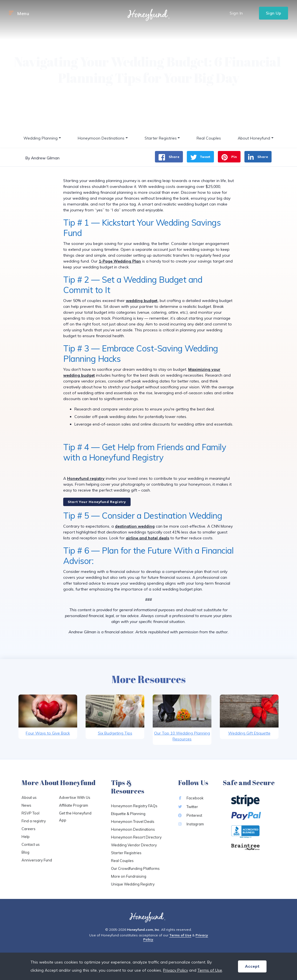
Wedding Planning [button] (41, 138)
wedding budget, (142, 301)
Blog (25, 852)
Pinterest (190, 815)
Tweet (200, 157)
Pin (229, 157)
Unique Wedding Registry (133, 884)
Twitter (188, 807)
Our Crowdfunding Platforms (135, 868)
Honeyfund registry (86, 478)
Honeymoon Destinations (133, 829)
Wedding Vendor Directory (134, 845)
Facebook (191, 798)
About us (29, 797)
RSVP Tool (30, 813)
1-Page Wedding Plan (120, 261)
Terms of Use (180, 935)
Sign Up (274, 13)
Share (169, 157)
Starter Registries (126, 853)
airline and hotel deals (148, 538)
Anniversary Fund (37, 860)
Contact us (31, 844)
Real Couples (209, 138)
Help (26, 837)
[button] (11, 13)
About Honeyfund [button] (254, 138)
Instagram (191, 824)
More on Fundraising (129, 876)
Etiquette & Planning (128, 814)
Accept (252, 966)
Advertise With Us (75, 797)
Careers (29, 829)
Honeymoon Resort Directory (136, 837)
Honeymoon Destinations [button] (101, 138)
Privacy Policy (175, 970)
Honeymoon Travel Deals (133, 821)
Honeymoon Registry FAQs (134, 806)
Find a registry (34, 821)
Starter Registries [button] (161, 138)
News (26, 805)
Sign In (236, 13)
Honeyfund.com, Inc (143, 930)
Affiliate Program (74, 805)
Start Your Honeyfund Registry (97, 502)
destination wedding (135, 526)
